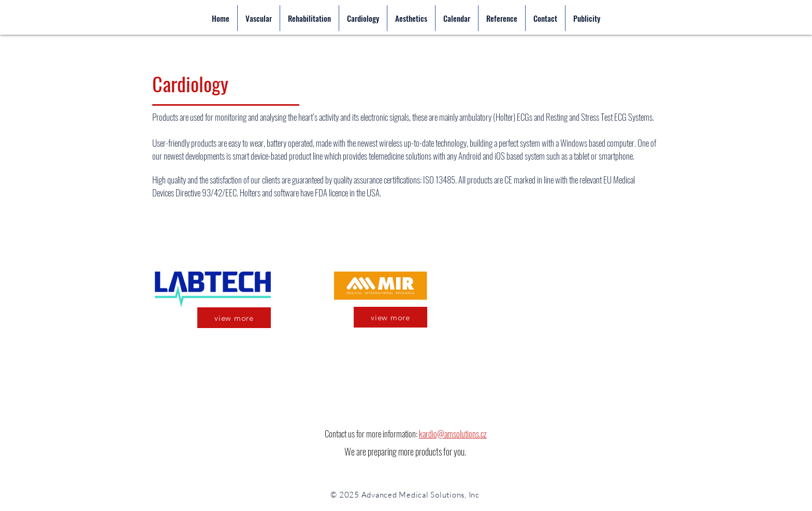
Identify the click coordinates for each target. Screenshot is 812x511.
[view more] (234, 318)
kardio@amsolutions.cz (453, 434)
